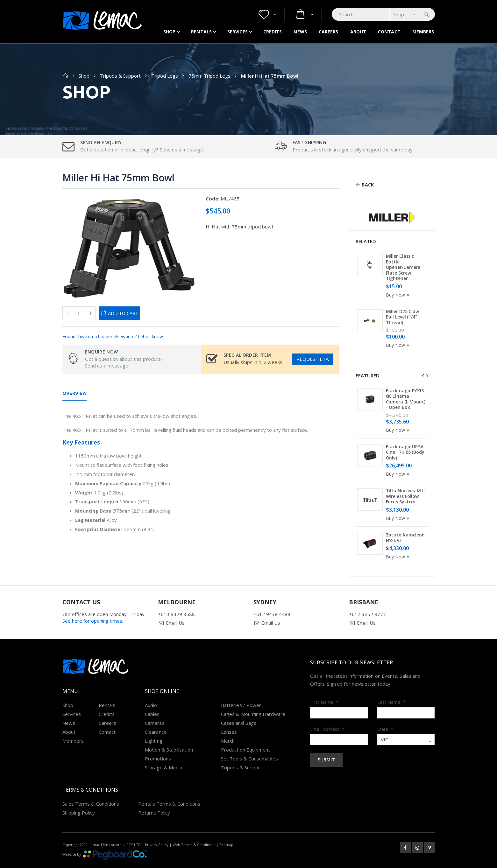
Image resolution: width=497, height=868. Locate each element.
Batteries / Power (241, 690)
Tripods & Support (120, 76)
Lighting (154, 726)
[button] (268, 14)
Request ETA (312, 359)
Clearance (156, 717)
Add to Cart (123, 313)
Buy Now (399, 295)
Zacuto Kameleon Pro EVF (405, 538)
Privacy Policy (157, 830)
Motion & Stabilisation (169, 735)
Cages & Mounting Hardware (253, 699)
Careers (329, 32)
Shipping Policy (79, 798)
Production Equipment (246, 735)
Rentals (201, 32)
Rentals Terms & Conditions (169, 789)
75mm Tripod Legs (209, 76)
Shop (169, 32)
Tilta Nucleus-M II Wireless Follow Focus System (405, 496)
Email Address (327, 714)
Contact (389, 32)
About (358, 32)
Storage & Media (163, 753)
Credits (273, 32)
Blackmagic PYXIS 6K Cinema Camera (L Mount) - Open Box (406, 399)
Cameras (155, 708)
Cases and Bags (239, 708)
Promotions (158, 744)
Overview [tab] (75, 393)
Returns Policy (154, 798)
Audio (151, 690)
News (300, 32)
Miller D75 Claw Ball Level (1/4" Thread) (403, 317)
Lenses (229, 717)
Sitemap (226, 830)
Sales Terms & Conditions (91, 789)
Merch (228, 726)
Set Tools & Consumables (249, 744)
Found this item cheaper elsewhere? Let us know (113, 336)
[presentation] (423, 376)
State (385, 714)
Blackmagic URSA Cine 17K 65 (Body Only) (405, 452)
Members (423, 32)
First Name (324, 687)
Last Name (391, 687)
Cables (152, 699)
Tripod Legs (165, 76)
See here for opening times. (93, 606)
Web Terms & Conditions (194, 830)
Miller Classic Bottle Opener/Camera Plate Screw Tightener (403, 267)
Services (238, 32)
